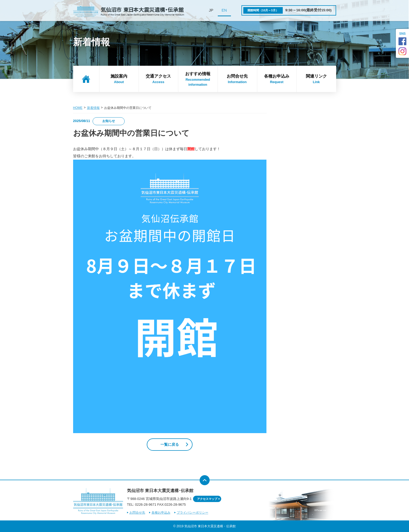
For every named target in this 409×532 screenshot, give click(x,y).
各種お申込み (277, 79)
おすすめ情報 (198, 79)
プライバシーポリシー (193, 513)
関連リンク (316, 79)
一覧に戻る (170, 445)
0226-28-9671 (146, 505)
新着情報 (93, 108)
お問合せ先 (237, 79)
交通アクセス (158, 79)
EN (224, 10)
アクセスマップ (207, 499)
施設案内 (119, 79)
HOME (78, 108)
